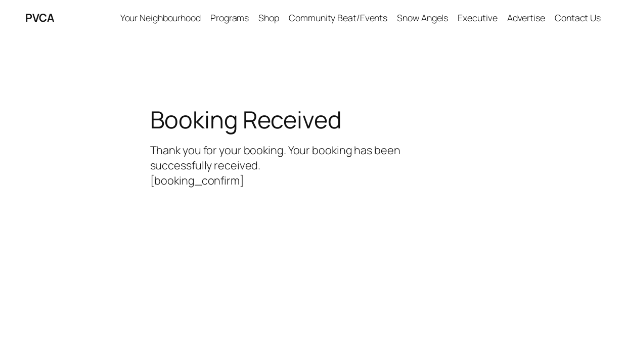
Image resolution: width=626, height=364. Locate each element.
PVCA (39, 17)
